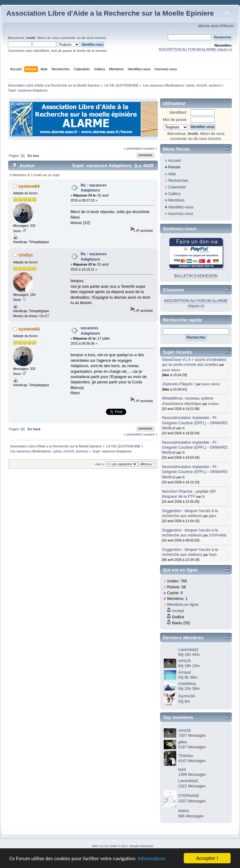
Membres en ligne (183, 605)
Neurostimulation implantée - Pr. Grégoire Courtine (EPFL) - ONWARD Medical (195, 423)
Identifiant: (178, 112)
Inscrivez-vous (181, 214)
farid (182, 770)
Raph (213, 555)
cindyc (26, 255)
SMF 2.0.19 (100, 846)
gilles (212, 516)
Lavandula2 (188, 650)
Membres (176, 200)
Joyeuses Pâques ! (178, 384)
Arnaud (184, 672)
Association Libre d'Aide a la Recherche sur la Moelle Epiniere (110, 13)
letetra (184, 811)
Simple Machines (141, 846)
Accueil (174, 161)
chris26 (202, 85)
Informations (152, 859)
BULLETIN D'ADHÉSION (196, 276)
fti (183, 428)
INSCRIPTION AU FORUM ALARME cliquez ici (195, 49)
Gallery (174, 194)
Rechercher (178, 181)
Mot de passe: (175, 120)
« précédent (133, 148)
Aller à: (100, 464)
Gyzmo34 (186, 696)
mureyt (178, 611)
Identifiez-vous (181, 207)
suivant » (150, 148)
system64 (29, 186)
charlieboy (187, 684)
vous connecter (64, 38)
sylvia (190, 85)
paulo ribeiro (171, 370)
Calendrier (177, 187)
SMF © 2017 (119, 846)
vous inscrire (96, 38)
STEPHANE (218, 535)
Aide (172, 174)
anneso (214, 85)
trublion (214, 404)
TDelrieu (185, 756)
